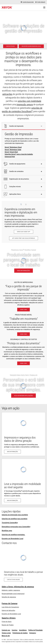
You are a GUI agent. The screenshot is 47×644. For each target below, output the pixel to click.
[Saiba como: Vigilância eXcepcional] (23, 363)
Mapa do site (6, 636)
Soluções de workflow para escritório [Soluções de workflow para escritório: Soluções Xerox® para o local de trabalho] (15, 519)
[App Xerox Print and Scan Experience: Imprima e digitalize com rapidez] (24, 238)
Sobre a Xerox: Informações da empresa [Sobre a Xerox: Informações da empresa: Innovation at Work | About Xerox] (18, 587)
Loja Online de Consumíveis (10, 607)
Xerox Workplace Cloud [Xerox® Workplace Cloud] (13, 147)
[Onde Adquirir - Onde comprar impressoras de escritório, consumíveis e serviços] (40, 2)
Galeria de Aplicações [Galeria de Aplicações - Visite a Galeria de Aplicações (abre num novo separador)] (8, 610)
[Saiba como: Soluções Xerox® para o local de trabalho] (23, 310)
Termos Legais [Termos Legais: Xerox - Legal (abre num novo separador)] (6, 633)
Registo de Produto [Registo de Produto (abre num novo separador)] (8, 625)
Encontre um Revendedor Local (12, 539)
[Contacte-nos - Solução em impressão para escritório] (10, 46)
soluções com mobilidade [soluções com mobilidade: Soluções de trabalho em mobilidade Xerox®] (29, 101)
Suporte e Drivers (9, 618)
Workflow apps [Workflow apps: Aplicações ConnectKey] (7, 531)
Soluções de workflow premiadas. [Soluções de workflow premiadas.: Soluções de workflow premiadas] (13, 535)
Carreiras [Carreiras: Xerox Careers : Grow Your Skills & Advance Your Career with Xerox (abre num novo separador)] (15, 630)
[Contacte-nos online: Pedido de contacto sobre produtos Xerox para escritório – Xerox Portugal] (23, 565)
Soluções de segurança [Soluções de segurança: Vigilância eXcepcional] (9, 597)
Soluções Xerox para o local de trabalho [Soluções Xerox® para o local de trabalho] (19, 154)
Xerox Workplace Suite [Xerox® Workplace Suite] (13, 150)
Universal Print (10, 157)
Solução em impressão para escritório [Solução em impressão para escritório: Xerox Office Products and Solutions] (15, 515)
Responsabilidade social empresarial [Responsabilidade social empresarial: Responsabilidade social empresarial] (13, 594)
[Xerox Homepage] (7, 7)
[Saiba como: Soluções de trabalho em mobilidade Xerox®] (23, 334)
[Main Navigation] (44, 7)
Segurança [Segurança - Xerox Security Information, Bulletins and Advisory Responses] (33, 633)
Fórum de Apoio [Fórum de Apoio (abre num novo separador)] (7, 622)
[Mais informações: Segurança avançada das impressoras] (23, 434)
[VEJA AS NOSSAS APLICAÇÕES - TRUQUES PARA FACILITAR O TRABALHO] (23, 386)
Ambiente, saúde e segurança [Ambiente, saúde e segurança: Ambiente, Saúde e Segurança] (11, 590)
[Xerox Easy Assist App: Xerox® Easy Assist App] (24, 232)
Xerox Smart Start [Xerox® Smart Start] (11, 152)
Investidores (23, 630)
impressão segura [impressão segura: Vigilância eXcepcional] (25, 105)
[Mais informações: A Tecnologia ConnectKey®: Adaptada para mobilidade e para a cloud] (23, 482)
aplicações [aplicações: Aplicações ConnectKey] (7, 94)
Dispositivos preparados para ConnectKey (16, 527)
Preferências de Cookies (20, 633)
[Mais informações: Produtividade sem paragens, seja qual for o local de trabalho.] (23, 261)
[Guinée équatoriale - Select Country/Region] (27, 2)
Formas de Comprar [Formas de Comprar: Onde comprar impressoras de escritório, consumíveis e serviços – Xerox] (10, 603)
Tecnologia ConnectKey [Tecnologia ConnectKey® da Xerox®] (10, 523)
